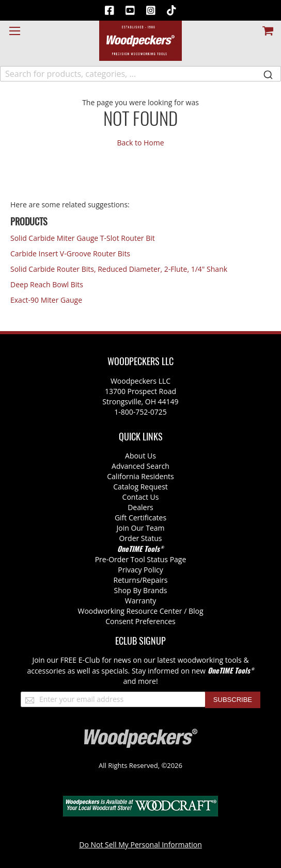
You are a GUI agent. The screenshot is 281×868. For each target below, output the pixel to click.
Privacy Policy (140, 570)
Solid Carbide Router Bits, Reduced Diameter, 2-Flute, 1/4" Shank (119, 269)
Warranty (141, 601)
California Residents (140, 476)
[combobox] (140, 74)
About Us (140, 456)
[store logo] (140, 41)
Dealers (140, 507)
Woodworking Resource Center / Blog (141, 611)
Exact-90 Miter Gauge (46, 300)
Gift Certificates (140, 518)
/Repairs (154, 580)
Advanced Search (140, 466)
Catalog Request (140, 487)
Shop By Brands (141, 590)
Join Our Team (140, 528)
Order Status (140, 538)
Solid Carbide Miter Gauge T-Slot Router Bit (83, 238)
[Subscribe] (233, 700)
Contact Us (141, 497)
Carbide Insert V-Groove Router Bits (70, 253)
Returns (127, 580)
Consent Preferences (140, 621)
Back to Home (140, 143)
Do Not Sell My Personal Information (140, 845)
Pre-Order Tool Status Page (141, 559)
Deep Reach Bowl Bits (47, 284)
